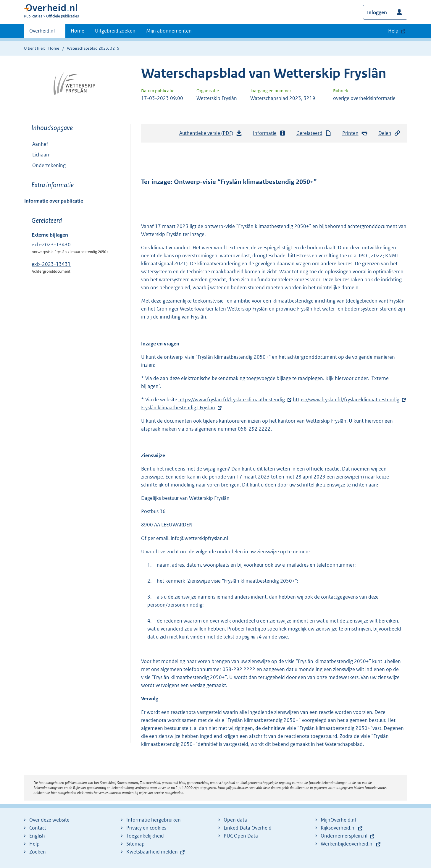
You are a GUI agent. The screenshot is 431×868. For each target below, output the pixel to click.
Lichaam (41, 155)
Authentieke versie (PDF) (211, 135)
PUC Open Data (241, 836)
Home (78, 31)
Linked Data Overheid (248, 828)
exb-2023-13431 (51, 264)
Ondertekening (49, 165)
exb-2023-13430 (51, 245)
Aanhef (40, 144)
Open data (235, 820)
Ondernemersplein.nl (344, 836)
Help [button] (393, 31)
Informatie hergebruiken (154, 820)
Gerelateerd (314, 133)
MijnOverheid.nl (338, 820)
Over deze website (49, 820)
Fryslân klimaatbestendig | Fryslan (182, 408)
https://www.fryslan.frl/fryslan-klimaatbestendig (232, 400)
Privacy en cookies (146, 828)
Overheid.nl (42, 33)
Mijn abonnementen (169, 31)
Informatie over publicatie (54, 201)
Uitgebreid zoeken (115, 31)
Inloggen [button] (377, 12)
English (37, 836)
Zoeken (38, 852)
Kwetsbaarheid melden (152, 852)
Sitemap (135, 844)
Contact (38, 828)
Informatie (269, 133)
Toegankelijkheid (145, 836)
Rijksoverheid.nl (338, 828)
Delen (390, 133)
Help (34, 844)
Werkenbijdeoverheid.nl (347, 844)
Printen (355, 133)
